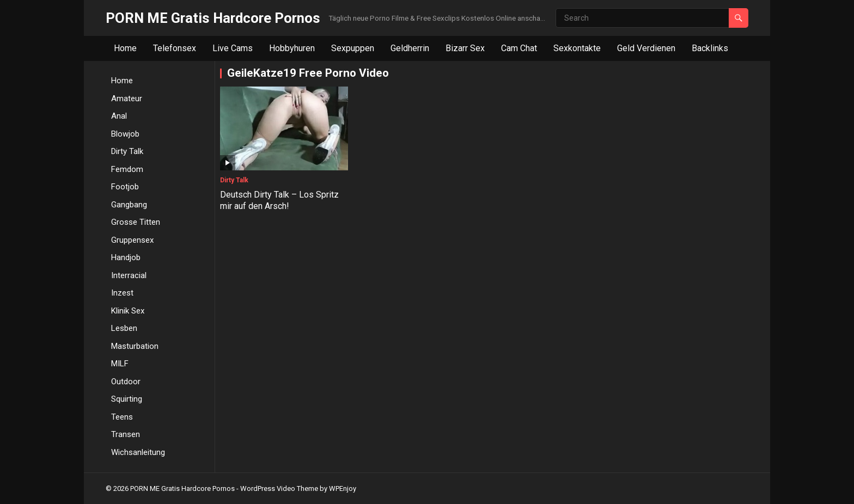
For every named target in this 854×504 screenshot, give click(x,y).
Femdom (127, 169)
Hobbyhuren (292, 48)
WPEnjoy (343, 488)
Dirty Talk (127, 151)
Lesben (124, 328)
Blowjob (125, 134)
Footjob (125, 187)
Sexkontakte (577, 48)
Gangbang (129, 205)
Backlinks (710, 48)
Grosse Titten (136, 222)
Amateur (127, 99)
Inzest (122, 293)
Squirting (127, 399)
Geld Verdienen (646, 48)
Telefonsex (175, 48)
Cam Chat (519, 48)
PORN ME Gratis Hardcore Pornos (213, 18)
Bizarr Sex (465, 48)
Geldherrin (410, 48)
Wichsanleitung (138, 452)
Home (125, 48)
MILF (120, 364)
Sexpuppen (353, 48)
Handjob (126, 257)
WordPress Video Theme (279, 488)
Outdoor (126, 382)
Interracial (129, 275)
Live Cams (233, 48)
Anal (119, 116)
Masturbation (135, 346)
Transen (126, 434)
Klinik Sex (128, 311)
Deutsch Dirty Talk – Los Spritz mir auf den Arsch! (279, 200)
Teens (122, 417)
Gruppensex (132, 240)
